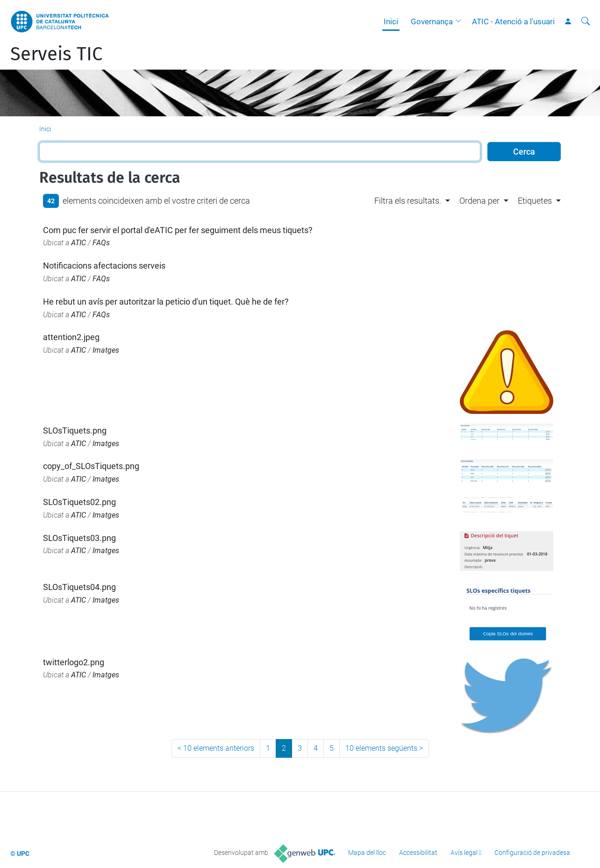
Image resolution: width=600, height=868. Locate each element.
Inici (391, 21)
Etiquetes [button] (535, 201)
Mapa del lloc (367, 853)
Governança (432, 21)
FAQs (101, 243)
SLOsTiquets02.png (79, 502)
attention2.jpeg (71, 337)
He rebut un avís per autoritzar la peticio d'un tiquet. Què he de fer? (166, 302)
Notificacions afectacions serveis (104, 266)
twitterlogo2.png (74, 662)
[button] (461, 21)
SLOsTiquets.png (75, 430)
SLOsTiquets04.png (79, 587)
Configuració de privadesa (532, 853)
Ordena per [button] (479, 201)
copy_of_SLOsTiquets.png (91, 466)
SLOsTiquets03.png (79, 538)
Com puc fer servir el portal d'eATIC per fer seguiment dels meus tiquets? (178, 230)
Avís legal (464, 853)
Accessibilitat (418, 853)
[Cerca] (586, 21)
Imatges (106, 350)
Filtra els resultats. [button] (408, 201)
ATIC (79, 243)
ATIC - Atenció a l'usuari (513, 21)
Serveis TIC (56, 54)
